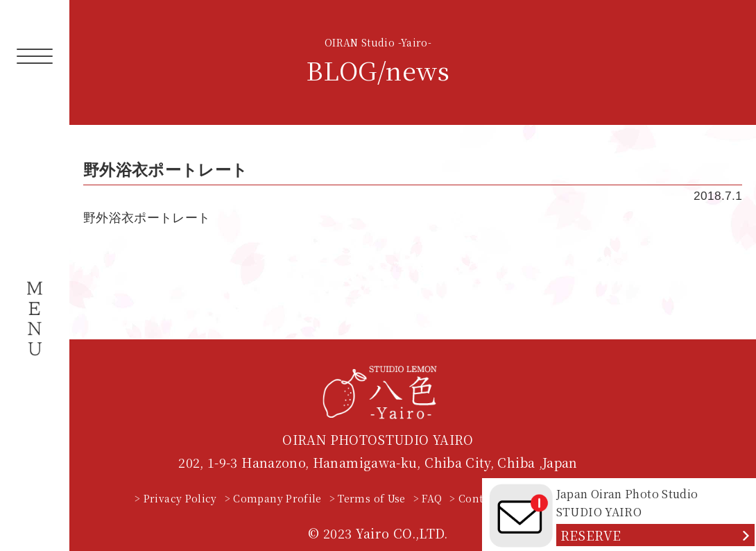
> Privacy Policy (176, 498)
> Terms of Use (368, 498)
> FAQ (428, 498)
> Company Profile (273, 498)
